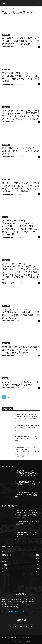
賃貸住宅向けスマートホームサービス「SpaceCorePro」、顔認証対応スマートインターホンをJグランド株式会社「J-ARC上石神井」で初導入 (21, 115)
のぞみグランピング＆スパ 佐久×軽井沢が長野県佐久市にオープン (21, 383)
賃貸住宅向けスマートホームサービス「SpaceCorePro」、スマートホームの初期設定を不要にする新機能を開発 (21, 77)
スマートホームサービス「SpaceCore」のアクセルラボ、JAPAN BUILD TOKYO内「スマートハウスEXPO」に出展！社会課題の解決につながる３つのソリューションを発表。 (20, 228)
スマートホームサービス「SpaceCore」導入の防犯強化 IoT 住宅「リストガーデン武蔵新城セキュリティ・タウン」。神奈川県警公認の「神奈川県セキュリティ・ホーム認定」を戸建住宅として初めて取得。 (21, 272)
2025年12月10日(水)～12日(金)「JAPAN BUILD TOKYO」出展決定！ (26, 438)
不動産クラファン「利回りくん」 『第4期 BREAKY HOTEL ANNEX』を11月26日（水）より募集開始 (27, 417)
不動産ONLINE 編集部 (8, 47)
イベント (5, 217)
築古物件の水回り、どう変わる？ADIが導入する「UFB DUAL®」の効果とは (21, 151)
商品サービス (6, 35)
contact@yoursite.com (18, 611)
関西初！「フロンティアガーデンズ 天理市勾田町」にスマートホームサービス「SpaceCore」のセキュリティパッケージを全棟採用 (21, 187)
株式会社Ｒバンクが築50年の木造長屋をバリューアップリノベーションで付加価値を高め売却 (21, 350)
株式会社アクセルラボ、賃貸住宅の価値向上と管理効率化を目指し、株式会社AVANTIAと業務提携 (21, 41)
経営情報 (5, 378)
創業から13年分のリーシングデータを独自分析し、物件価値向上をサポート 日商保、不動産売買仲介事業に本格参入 (21, 314)
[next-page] (13, 397)
